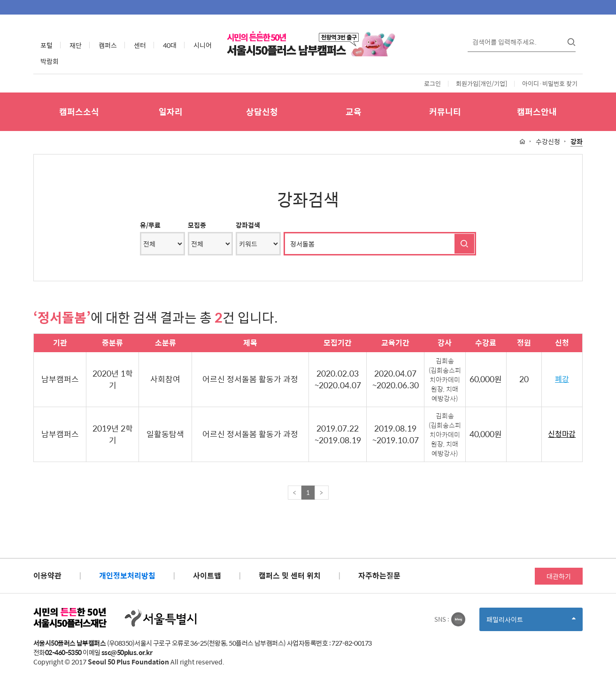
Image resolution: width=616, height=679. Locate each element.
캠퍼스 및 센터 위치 (290, 575)
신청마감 (562, 434)
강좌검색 (248, 225)
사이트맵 (207, 575)
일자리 (171, 112)
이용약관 (47, 575)
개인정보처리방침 (127, 575)
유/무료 (150, 225)
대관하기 (559, 576)
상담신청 (262, 112)
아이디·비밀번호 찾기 (550, 83)
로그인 (432, 83)
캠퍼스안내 (537, 112)
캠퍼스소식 (79, 112)
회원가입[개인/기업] (481, 83)
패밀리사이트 (531, 622)
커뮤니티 (445, 112)
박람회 (50, 61)
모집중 (197, 225)
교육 (354, 112)
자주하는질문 (379, 575)
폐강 (562, 379)
